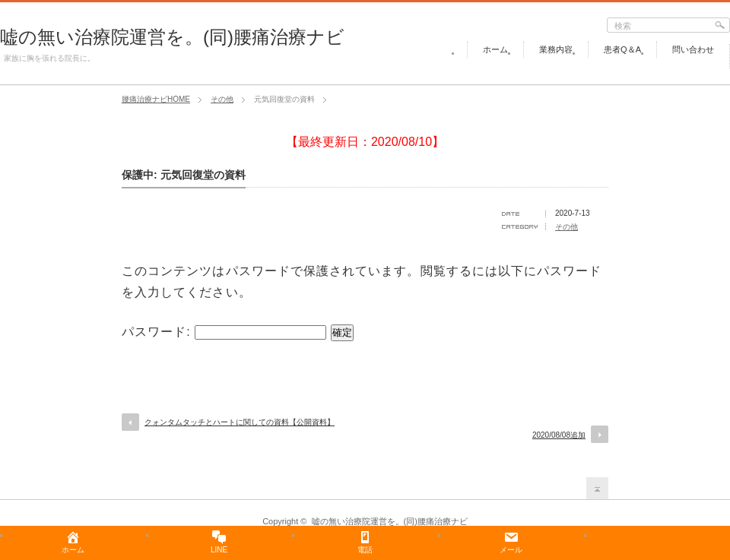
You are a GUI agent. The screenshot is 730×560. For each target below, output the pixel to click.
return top (597, 488)
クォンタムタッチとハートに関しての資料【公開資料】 (240, 422)
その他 (567, 227)
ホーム (495, 49)
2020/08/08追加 (559, 435)
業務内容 (556, 49)
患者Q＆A (622, 49)
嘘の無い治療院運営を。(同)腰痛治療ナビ (172, 37)
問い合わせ (693, 49)
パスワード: (224, 332)
